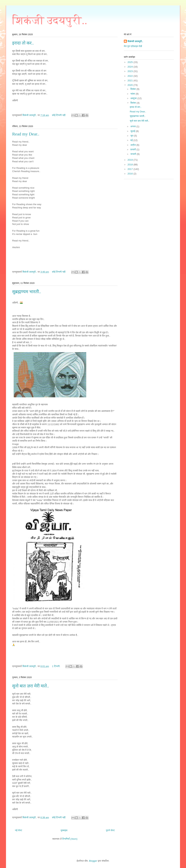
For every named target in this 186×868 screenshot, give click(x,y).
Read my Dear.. (26, 134)
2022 (131, 76)
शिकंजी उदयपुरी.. (50, 21)
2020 (131, 85)
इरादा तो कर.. (23, 43)
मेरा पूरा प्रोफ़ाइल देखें (133, 46)
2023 (131, 71)
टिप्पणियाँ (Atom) (70, 839)
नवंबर (133, 94)
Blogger (93, 861)
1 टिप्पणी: (56, 666)
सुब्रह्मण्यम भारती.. (27, 292)
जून (132, 136)
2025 (131, 62)
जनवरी (134, 154)
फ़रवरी (134, 149)
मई (132, 140)
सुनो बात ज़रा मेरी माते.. (31, 686)
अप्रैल (133, 145)
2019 (131, 160)
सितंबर (134, 103)
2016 (131, 174)
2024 (131, 67)
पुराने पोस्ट (110, 830)
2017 (131, 169)
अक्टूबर (134, 98)
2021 (131, 81)
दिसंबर (134, 89)
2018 (131, 165)
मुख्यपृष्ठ (64, 830)
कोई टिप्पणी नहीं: (59, 115)
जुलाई (133, 131)
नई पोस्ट (19, 830)
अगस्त (133, 126)
